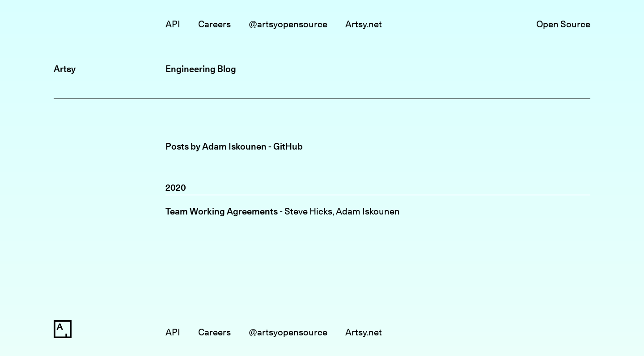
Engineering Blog (201, 69)
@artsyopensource (288, 24)
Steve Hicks (308, 211)
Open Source (563, 24)
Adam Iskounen (368, 211)
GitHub (288, 146)
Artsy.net (364, 24)
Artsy (65, 69)
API (173, 24)
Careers (214, 24)
